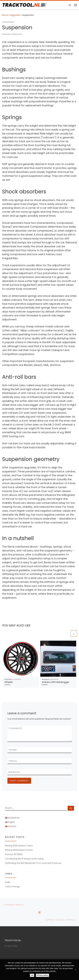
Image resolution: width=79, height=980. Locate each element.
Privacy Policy (11, 946)
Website (14, 772)
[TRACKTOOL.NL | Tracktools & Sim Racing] (24, 5)
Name (13, 750)
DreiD (8, 882)
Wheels (9, 682)
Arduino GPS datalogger (55, 682)
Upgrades (15, 15)
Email (13, 761)
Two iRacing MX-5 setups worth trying (24, 859)
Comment (16, 728)
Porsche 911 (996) (14, 854)
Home (5, 15)
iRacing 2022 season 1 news (19, 846)
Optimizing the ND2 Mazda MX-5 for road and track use (33, 863)
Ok (32, 975)
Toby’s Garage (13, 887)
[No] (75, 970)
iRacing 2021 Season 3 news (19, 850)
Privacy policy (42, 975)
